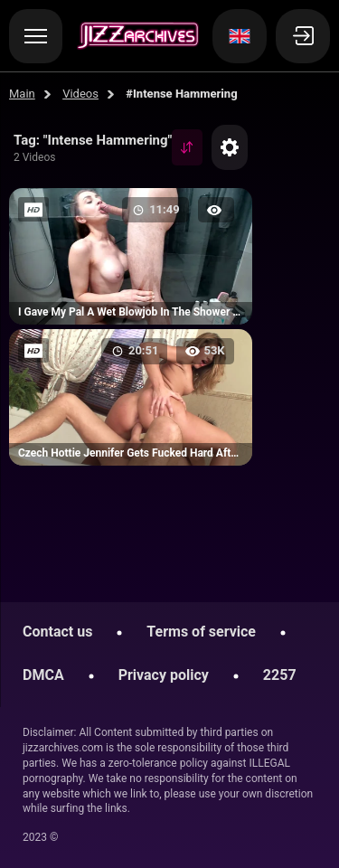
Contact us (57, 632)
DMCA (43, 675)
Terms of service (201, 632)
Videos (80, 94)
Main (22, 94)
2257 (280, 675)
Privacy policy (164, 675)
